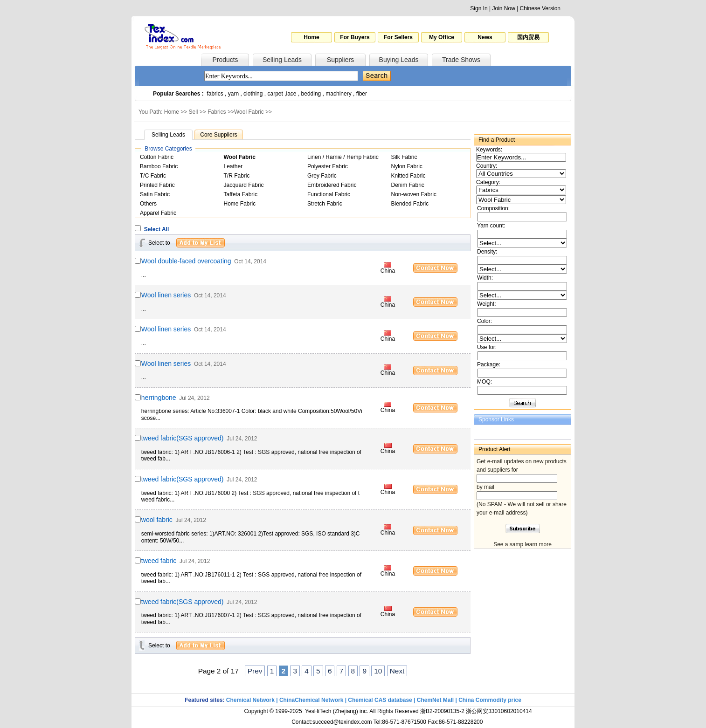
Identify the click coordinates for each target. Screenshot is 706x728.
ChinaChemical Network (311, 700)
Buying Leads (399, 60)
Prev (255, 671)
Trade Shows (461, 60)
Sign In (479, 8)
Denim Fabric (408, 185)
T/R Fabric (237, 176)
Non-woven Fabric (414, 194)
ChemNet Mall (435, 700)
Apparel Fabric (158, 213)
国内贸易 (528, 37)
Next (397, 671)
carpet (275, 94)
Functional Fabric (329, 194)
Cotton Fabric (157, 157)
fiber (362, 94)
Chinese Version (540, 8)
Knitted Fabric (408, 176)
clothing (253, 94)
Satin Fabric (155, 194)
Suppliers (340, 60)
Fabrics (217, 112)
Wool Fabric (249, 112)
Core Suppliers (218, 135)
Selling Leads (282, 60)
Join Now (503, 8)
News (485, 37)
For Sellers (398, 37)
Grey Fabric (322, 176)
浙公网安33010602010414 (499, 711)
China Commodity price (490, 700)
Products (225, 60)
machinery (338, 94)
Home (311, 37)
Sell (194, 112)
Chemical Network (251, 700)
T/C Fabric (153, 176)
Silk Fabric (404, 157)
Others (148, 204)
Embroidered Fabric (332, 185)
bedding (311, 94)
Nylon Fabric (407, 166)
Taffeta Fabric (241, 194)
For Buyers (355, 37)
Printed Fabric (157, 185)
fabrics (215, 94)
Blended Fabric (410, 204)
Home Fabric (240, 204)
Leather (233, 166)
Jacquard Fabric (244, 185)
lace (291, 94)
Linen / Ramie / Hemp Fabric (343, 157)
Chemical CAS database (380, 700)
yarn (233, 94)
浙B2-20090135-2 (442, 711)
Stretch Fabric (325, 204)
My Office (442, 37)
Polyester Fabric (328, 166)
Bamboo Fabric (159, 166)
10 (378, 671)
